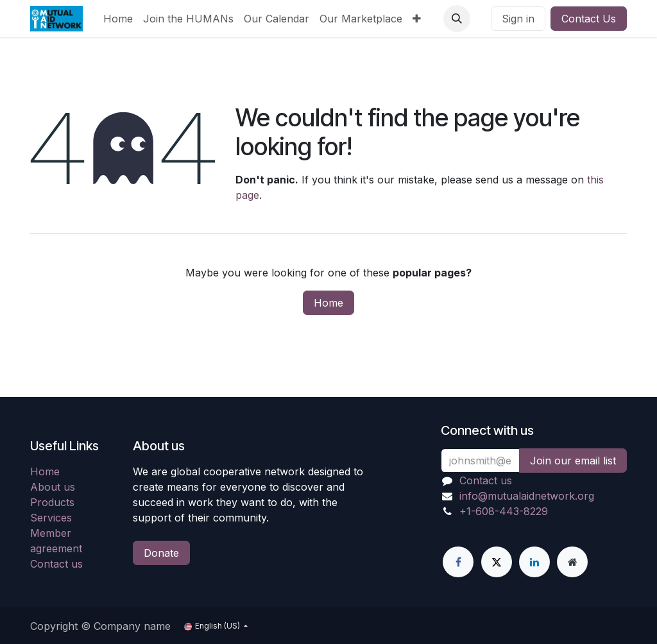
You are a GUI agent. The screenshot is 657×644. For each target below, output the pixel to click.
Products (52, 502)
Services (51, 518)
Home (328, 303)
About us (53, 487)
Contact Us (589, 19)
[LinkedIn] (534, 562)
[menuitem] (118, 19)
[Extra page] (572, 562)
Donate (161, 553)
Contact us (56, 564)
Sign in (518, 19)
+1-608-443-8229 (504, 511)
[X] (497, 562)
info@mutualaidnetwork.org (527, 496)
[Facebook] (458, 562)
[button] (457, 19)
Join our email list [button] (573, 461)
